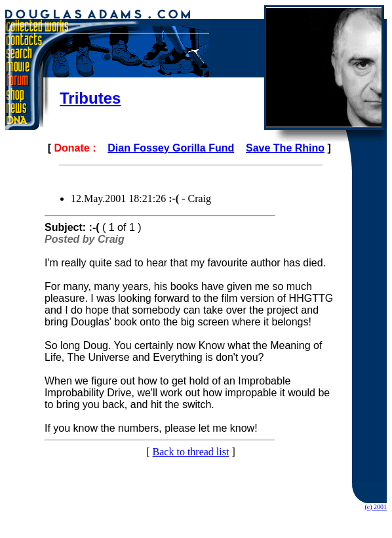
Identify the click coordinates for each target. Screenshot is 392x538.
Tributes (90, 98)
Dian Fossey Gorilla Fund (171, 148)
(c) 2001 (376, 507)
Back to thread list (191, 452)
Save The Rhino (285, 148)
